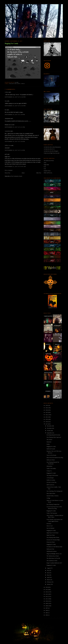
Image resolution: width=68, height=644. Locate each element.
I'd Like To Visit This (51, 482)
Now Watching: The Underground (54, 491)
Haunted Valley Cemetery (53, 496)
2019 (47, 419)
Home (23, 173)
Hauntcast (49, 442)
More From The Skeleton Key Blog (55, 458)
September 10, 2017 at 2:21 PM (15, 127)
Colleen (7, 92)
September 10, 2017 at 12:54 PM (15, 106)
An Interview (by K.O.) (49, 149)
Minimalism (49, 466)
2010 (47, 601)
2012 (47, 596)
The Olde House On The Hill (53, 558)
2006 (47, 610)
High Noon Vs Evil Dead (52, 533)
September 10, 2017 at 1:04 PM (15, 115)
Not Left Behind (50, 528)
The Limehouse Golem (52, 561)
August (49, 568)
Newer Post (7, 173)
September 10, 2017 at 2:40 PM (15, 141)
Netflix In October (51, 480)
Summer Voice (47, 171)
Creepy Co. (49, 471)
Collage (48, 498)
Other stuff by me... (48, 173)
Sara (6, 101)
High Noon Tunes (51, 535)
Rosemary (49, 524)
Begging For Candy (11, 43)
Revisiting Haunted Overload (53, 435)
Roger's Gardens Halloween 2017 (54, 563)
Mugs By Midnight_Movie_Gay (54, 554)
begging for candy (15, 84)
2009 (47, 603)
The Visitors (49, 440)
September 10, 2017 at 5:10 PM (15, 150)
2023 (47, 412)
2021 (47, 417)
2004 (47, 615)
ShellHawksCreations (52, 551)
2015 (47, 590)
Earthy (48, 444)
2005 (47, 613)
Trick (45, 163)
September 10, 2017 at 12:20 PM (15, 97)
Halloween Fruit (50, 549)
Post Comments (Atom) (17, 176)
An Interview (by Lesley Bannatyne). (52, 147)
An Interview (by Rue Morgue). (51, 151)
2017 (47, 424)
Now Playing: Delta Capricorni (54, 437)
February (49, 582)
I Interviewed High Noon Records (52, 153)
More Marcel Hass (51, 493)
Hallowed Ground (51, 449)
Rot (6, 110)
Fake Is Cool (49, 526)
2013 (47, 594)
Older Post (39, 173)
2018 (47, 422)
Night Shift (46, 165)
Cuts (45, 169)
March (49, 580)
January (49, 584)
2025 (47, 408)
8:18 (45, 167)
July (48, 570)
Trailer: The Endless (51, 468)
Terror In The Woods (51, 455)
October (49, 431)
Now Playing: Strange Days (53, 504)
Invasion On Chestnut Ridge (53, 540)
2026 (47, 405)
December (49, 426)
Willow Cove (8, 145)
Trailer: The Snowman (52, 513)
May (48, 575)
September (50, 433)
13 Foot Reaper (50, 478)
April (48, 577)
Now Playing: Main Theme (53, 537)
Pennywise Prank (51, 542)
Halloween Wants (51, 460)
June (48, 573)
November (49, 428)
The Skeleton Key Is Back (53, 556)
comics (23, 84)
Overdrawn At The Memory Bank (54, 547)
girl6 (6, 154)
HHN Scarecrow (50, 485)
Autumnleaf (8, 131)
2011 (47, 599)
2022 (47, 415)
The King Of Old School (52, 475)
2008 (47, 606)
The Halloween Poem (49, 161)
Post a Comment (9, 170)
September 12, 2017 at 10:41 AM (15, 166)
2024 (47, 410)
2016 (47, 587)
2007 (47, 608)
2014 (47, 592)
